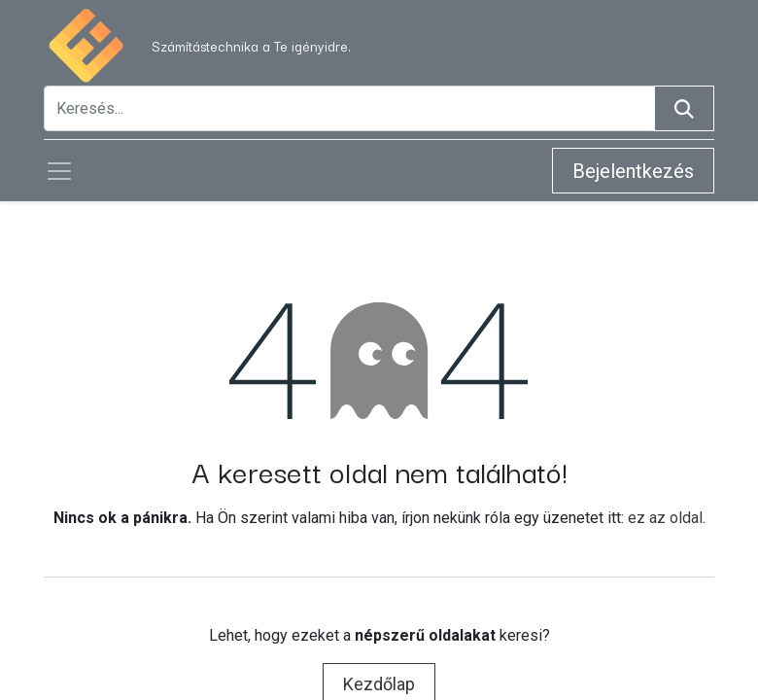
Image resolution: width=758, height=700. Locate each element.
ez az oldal (665, 518)
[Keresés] (684, 108)
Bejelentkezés (633, 171)
